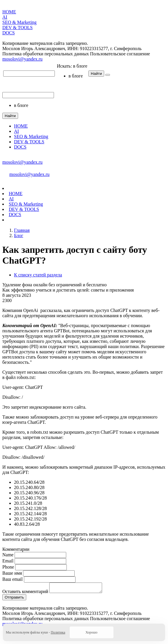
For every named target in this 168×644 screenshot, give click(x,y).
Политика (58, 632)
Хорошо (91, 632)
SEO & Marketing (19, 22)
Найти (96, 74)
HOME (9, 12)
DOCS (9, 33)
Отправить (14, 599)
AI (5, 17)
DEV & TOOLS (17, 28)
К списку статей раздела (38, 275)
